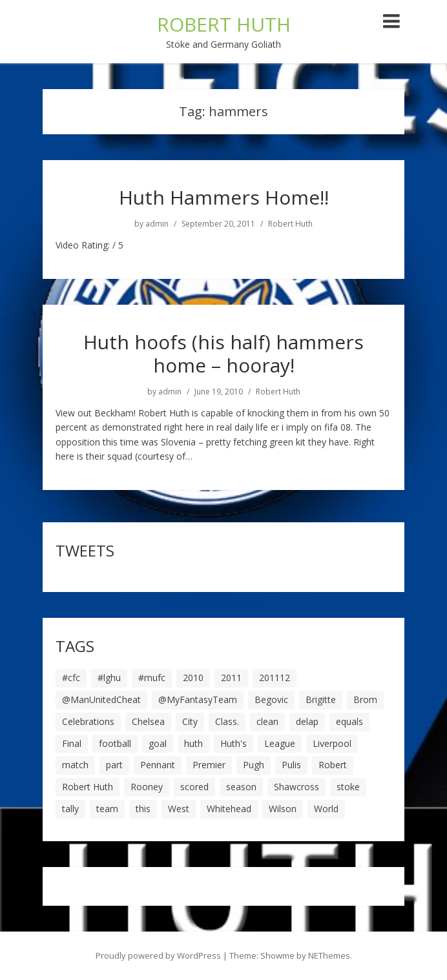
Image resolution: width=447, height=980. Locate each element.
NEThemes (329, 955)
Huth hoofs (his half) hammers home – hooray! (224, 353)
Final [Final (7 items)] (72, 743)
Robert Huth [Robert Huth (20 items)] (88, 787)
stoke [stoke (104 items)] (348, 787)
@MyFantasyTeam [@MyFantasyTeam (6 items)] (198, 699)
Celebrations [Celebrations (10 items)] (88, 721)
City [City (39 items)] (190, 721)
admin (157, 224)
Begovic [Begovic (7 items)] (271, 699)
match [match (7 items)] (75, 765)
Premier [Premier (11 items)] (209, 765)
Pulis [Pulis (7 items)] (291, 765)
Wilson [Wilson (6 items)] (283, 809)
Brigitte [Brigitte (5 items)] (321, 699)
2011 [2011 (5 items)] (231, 678)
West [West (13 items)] (179, 809)
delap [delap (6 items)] (307, 721)
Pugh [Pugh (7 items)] (254, 765)
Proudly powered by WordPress (158, 955)
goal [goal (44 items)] (158, 743)
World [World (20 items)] (326, 809)
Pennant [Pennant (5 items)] (158, 765)
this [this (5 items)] (143, 809)
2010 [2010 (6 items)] (193, 678)
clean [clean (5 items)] (267, 721)
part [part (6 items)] (114, 765)
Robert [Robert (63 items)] (333, 765)
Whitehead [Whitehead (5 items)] (229, 809)
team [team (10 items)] (107, 809)
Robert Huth (290, 224)
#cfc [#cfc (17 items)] (71, 678)
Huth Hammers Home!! (224, 197)
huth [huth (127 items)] (193, 743)
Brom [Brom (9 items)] (365, 699)
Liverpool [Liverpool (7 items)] (332, 743)
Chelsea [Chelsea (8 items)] (148, 721)
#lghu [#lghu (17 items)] (109, 678)
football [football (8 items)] (115, 743)
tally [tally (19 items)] (70, 809)
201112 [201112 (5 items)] (275, 678)
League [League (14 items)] (280, 743)
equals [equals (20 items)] (349, 721)
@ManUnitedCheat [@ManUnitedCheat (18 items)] (101, 699)
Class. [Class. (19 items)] (227, 721)
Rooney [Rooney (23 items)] (147, 787)
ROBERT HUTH (224, 24)
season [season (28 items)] (241, 787)
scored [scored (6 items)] (194, 787)
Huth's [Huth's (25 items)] (234, 743)
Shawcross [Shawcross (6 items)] (296, 787)
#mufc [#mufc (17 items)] (152, 678)
